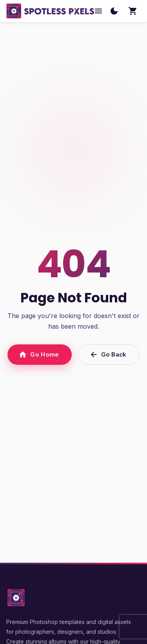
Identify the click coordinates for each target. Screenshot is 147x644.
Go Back (109, 355)
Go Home (39, 355)
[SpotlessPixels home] (50, 11)
